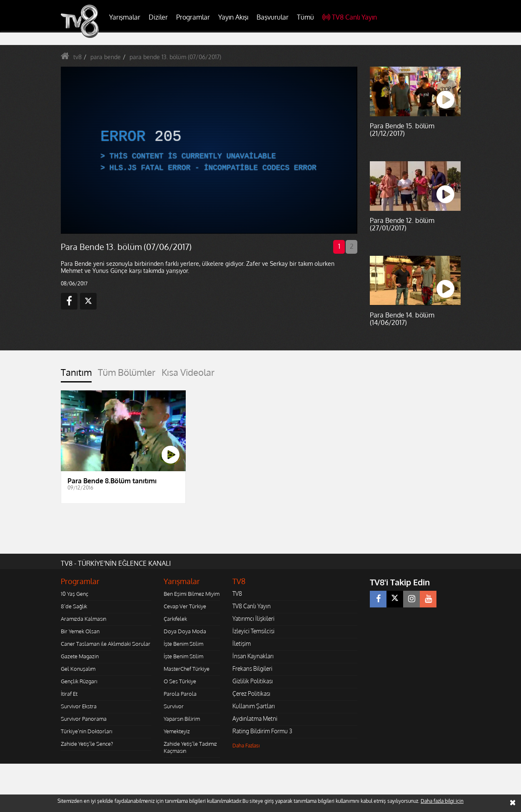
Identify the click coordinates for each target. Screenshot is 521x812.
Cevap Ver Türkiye (185, 606)
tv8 (77, 57)
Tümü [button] (305, 17)
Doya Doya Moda (185, 631)
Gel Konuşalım (78, 669)
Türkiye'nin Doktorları (86, 731)
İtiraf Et (69, 694)
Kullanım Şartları (254, 706)
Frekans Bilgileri (252, 668)
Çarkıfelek (175, 619)
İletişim (242, 643)
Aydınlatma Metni (255, 718)
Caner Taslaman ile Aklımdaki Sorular (106, 644)
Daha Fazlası (246, 746)
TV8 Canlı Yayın (350, 17)
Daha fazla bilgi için (442, 801)
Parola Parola (180, 694)
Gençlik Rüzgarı (79, 681)
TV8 (237, 593)
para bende (106, 57)
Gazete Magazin (80, 656)
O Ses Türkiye (180, 681)
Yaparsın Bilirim (182, 719)
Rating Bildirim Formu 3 (262, 731)
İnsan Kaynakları (253, 656)
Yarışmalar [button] (125, 17)
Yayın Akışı (233, 17)
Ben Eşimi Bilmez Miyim (192, 594)
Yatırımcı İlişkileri (253, 618)
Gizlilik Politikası (253, 681)
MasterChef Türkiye (187, 669)
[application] (209, 150)
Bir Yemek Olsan (80, 631)
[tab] (76, 375)
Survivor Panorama (84, 719)
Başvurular (273, 17)
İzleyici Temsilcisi (253, 631)
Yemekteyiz (177, 731)
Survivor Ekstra (79, 706)
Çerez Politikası (251, 693)
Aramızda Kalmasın (84, 619)
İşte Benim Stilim (183, 644)
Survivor (174, 706)
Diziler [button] (158, 17)
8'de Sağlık (74, 606)
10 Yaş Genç (75, 594)
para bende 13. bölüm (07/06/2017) (175, 57)
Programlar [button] (193, 17)
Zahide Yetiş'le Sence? (87, 744)
